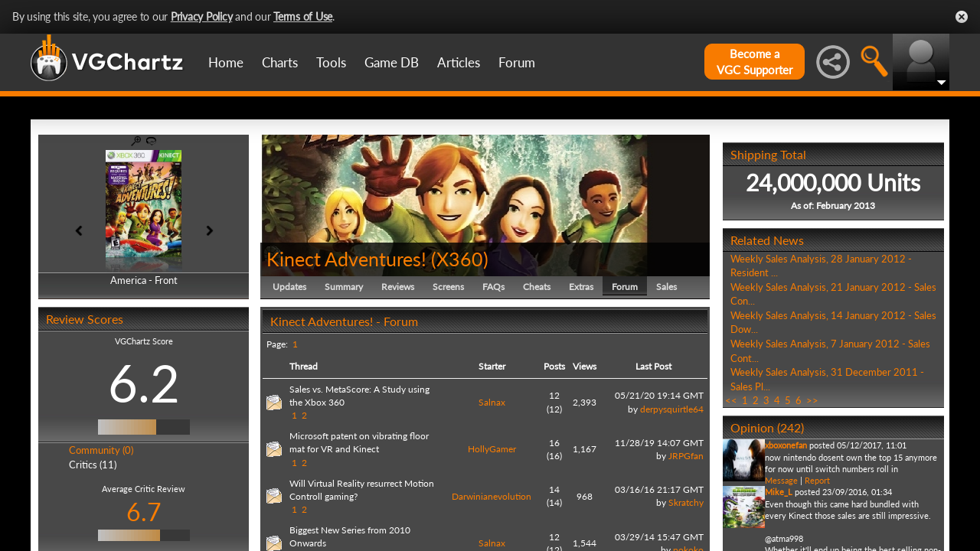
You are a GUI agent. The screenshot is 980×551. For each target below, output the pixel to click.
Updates (289, 287)
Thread (304, 366)
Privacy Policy (202, 16)
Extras (581, 287)
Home (226, 62)
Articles (459, 62)
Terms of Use (303, 16)
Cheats (537, 287)
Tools (331, 62)
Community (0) (101, 450)
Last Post (653, 366)
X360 (460, 259)
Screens (448, 287)
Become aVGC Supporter (755, 62)
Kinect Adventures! (346, 259)
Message (781, 480)
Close (962, 17)
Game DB (392, 62)
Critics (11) (93, 465)
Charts (280, 62)
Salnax (492, 402)
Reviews (398, 287)
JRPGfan (686, 456)
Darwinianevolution (492, 496)
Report (817, 480)
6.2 (144, 383)
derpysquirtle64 (672, 409)
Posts (554, 366)
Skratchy (686, 502)
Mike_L (779, 492)
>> (812, 400)
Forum (517, 62)
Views (585, 366)
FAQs (493, 287)
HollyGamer (492, 449)
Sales (666, 287)
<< (731, 400)
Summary (344, 287)
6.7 (144, 512)
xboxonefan (786, 445)
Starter (492, 366)
